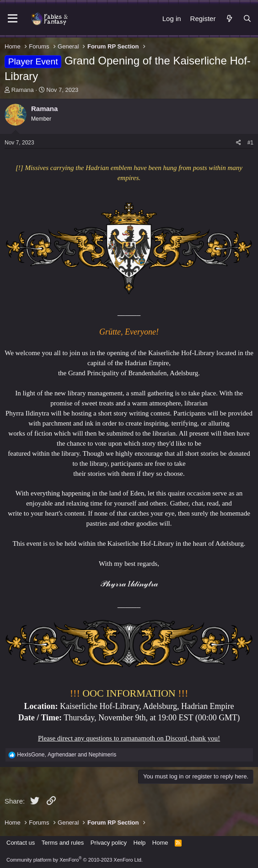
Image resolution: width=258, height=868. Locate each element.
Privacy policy (109, 843)
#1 (250, 143)
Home (160, 843)
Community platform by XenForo (75, 860)
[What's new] (229, 19)
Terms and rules (63, 843)
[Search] (247, 19)
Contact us (21, 843)
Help (140, 843)
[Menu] (13, 19)
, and (67, 755)
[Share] (239, 143)
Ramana (23, 90)
